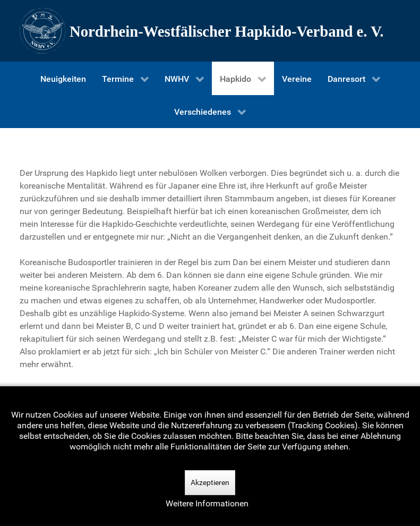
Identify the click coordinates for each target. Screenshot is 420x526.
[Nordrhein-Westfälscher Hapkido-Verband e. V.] (210, 31)
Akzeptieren (210, 482)
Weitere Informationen (207, 503)
